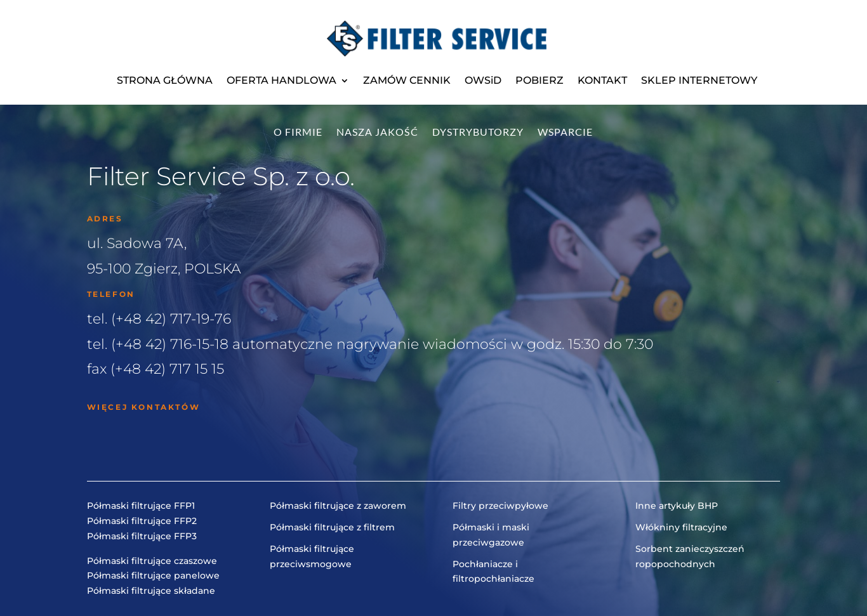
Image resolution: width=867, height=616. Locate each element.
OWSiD (483, 80)
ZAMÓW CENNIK (407, 80)
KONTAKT (602, 80)
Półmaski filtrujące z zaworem (338, 506)
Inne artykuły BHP (677, 506)
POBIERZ (539, 80)
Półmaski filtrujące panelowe (153, 575)
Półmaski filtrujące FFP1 (141, 506)
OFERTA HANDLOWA (281, 80)
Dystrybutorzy (478, 133)
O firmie (298, 133)
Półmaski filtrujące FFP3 (142, 536)
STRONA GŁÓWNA (165, 80)
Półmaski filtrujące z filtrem (332, 527)
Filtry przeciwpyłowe (500, 506)
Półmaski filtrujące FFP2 (142, 521)
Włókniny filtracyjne (681, 527)
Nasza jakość (377, 133)
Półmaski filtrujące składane (151, 591)
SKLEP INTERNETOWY (699, 80)
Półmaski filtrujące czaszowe (152, 561)
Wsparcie (565, 133)
